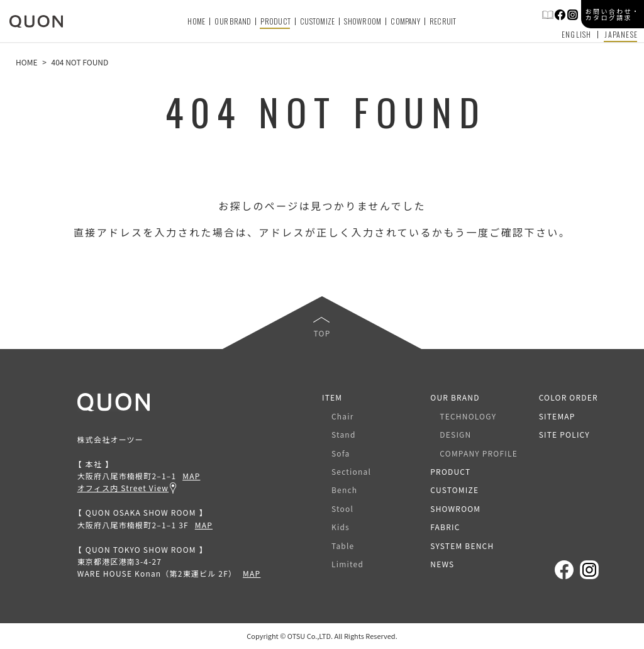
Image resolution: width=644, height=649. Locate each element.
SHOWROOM (363, 21)
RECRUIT (443, 21)
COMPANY (405, 21)
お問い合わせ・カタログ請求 (613, 14)
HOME (196, 21)
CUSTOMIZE (317, 21)
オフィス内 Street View (123, 488)
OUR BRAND (233, 21)
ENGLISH (576, 35)
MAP (191, 476)
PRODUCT (275, 21)
